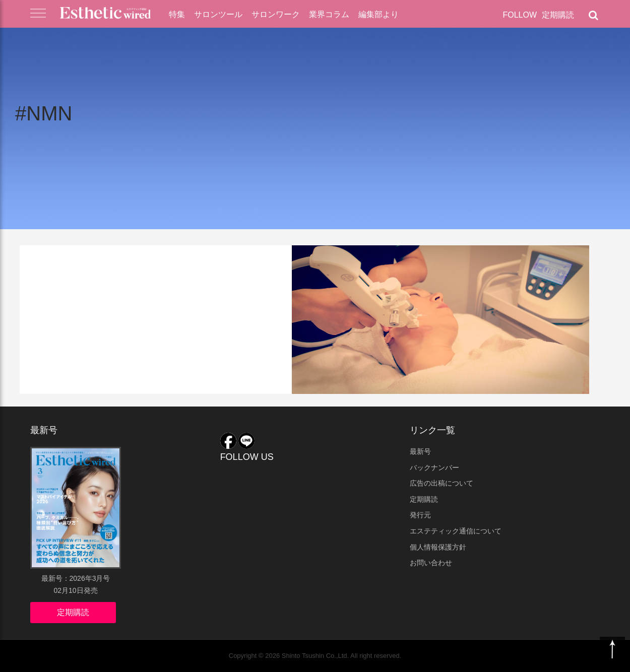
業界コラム (329, 14)
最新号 (420, 451)
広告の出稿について (442, 483)
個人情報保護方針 (438, 547)
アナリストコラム (68, 260)
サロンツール (218, 14)
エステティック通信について (456, 531)
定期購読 (558, 15)
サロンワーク (276, 14)
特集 (177, 14)
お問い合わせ (431, 563)
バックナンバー (434, 467)
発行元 (420, 515)
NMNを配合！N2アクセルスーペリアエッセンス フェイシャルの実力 (148, 291)
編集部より (379, 14)
